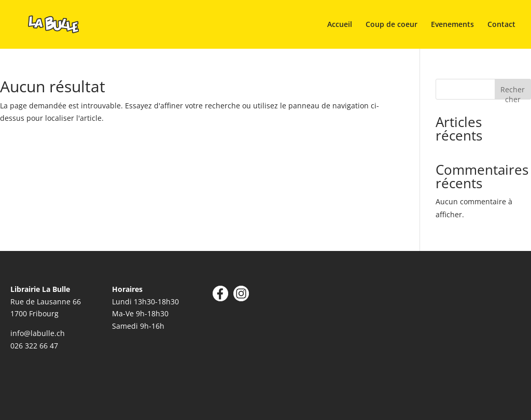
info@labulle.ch (38, 333)
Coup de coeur (392, 25)
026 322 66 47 (34, 346)
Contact (501, 25)
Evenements (452, 25)
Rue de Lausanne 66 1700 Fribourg (46, 302)
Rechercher (513, 92)
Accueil (340, 25)
